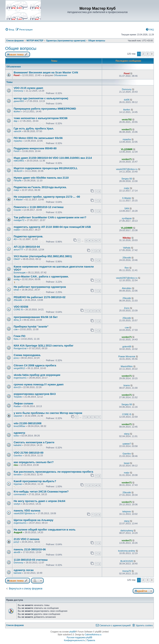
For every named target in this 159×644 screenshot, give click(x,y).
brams (127, 385)
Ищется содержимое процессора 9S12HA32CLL (46, 168)
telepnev (127, 511)
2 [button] (143, 54)
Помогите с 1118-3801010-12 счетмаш (39, 207)
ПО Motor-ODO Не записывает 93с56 (38, 138)
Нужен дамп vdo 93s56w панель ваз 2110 (41, 178)
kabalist (17, 445)
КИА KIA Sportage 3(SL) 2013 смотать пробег (44, 346)
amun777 (18, 250)
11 (99, 417)
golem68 (127, 346)
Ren (127, 268)
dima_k (17, 320)
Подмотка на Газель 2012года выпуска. (40, 187)
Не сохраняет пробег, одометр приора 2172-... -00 (47, 197)
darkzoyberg (127, 530)
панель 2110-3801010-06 (30, 549)
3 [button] (147, 54)
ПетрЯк (18, 180)
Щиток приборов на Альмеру (34, 520)
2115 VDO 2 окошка (26, 539)
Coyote (17, 210)
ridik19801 (19, 161)
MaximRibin (127, 366)
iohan (16, 290)
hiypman (18, 484)
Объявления (60, 75)
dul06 (127, 100)
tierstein (18, 474)
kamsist (17, 573)
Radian (17, 406)
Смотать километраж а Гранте (34, 442)
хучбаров (127, 218)
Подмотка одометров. (28, 236)
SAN (127, 208)
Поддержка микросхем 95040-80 (35, 148)
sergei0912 (19, 368)
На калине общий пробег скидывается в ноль (45, 530)
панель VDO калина (27, 511)
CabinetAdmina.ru (93, 635)
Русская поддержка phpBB (79, 637)
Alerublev (127, 288)
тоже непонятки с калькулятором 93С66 (41, 118)
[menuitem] (10, 30)
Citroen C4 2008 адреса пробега (35, 365)
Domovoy (18, 91)
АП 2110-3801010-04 (27, 247)
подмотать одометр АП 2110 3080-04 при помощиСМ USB (52, 227)
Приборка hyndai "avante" (31, 327)
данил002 (19, 101)
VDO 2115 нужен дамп (28, 88)
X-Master (18, 200)
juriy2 (16, 542)
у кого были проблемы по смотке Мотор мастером (48, 413)
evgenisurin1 (20, 378)
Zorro (127, 308)
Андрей (18, 532)
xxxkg (17, 279)
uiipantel (18, 416)
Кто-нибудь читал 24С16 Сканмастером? (41, 492)
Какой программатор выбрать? (35, 481)
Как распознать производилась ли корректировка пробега (53, 472)
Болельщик (20, 272)
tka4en (17, 111)
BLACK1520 (127, 561)
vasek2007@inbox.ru (127, 169)
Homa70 (127, 571)
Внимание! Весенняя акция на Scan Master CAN (46, 72)
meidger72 (19, 220)
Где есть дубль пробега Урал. (34, 128)
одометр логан (24, 570)
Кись (16, 339)
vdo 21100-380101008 (28, 423)
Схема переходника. (27, 355)
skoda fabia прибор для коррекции (37, 375)
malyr (16, 190)
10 (94, 417)
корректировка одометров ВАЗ (35, 394)
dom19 (17, 387)
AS (15, 239)
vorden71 (127, 129)
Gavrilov (18, 455)
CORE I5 (18, 309)
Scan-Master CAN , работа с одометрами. (41, 277)
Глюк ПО (19, 336)
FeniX (17, 151)
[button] (152, 54)
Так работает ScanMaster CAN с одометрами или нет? (50, 217)
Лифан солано (23, 403)
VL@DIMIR (127, 149)
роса (16, 358)
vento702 (127, 119)
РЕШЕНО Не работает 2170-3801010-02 (40, 297)
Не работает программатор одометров (40, 287)
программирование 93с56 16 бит (36, 317)
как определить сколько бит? (34, 462)
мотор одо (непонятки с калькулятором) (41, 98)
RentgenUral (20, 348)
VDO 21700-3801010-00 (29, 453)
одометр (19, 433)
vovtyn (17, 504)
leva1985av (19, 426)
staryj (127, 434)
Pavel (17, 75)
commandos (20, 494)
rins (16, 465)
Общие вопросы (21, 48)
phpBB (72, 632)
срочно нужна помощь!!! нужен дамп (39, 384)
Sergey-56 (127, 179)
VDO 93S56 (21, 307)
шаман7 (127, 444)
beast (127, 463)
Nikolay (127, 238)
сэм (16, 329)
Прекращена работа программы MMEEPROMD (45, 109)
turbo (16, 436)
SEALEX (18, 171)
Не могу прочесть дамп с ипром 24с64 (39, 501)
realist (17, 230)
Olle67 (17, 259)
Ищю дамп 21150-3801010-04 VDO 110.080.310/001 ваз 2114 (53, 158)
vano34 (17, 131)
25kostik (127, 258)
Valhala (127, 248)
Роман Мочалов (127, 356)
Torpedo (18, 397)
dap (16, 121)
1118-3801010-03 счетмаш (31, 560)
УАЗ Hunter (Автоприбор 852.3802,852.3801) (43, 256)
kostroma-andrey (127, 551)
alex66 (17, 552)
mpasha (18, 141)
